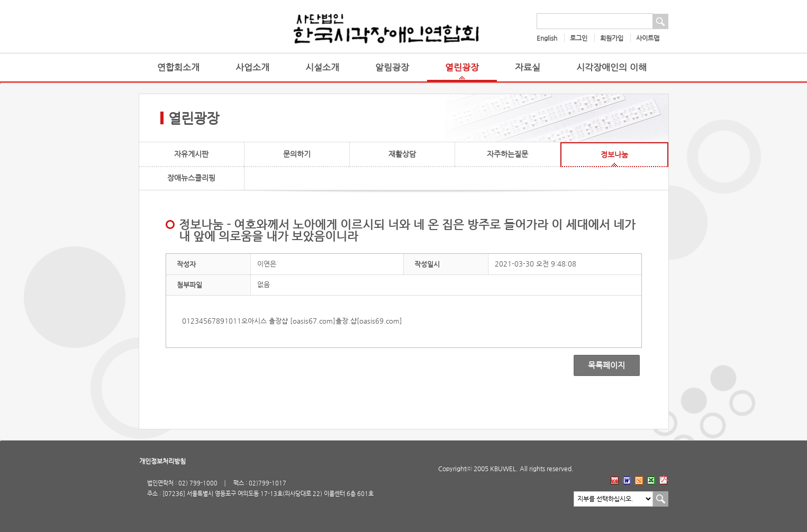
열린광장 (462, 67)
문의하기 (297, 154)
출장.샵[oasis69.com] (369, 321)
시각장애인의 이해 (611, 67)
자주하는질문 (507, 154)
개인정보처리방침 (162, 461)
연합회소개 (178, 67)
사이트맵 (648, 38)
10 (229, 321)
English (547, 38)
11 (237, 321)
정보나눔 (614, 154)
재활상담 (402, 154)
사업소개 (252, 67)
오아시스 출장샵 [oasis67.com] (288, 321)
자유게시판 (191, 154)
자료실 (528, 67)
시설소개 (322, 67)
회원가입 (612, 38)
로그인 (579, 38)
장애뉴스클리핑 (191, 178)
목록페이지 (599, 365)
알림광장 (392, 67)
